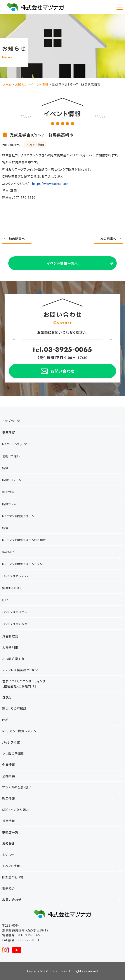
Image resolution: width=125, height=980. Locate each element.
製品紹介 (8, 552)
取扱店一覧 (10, 832)
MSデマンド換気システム (18, 516)
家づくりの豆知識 (14, 708)
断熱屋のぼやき (13, 877)
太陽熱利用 (10, 647)
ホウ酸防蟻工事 (13, 659)
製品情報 (9, 798)
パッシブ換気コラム (14, 612)
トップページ (11, 421)
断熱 (5, 720)
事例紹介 (9, 888)
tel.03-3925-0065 (62, 349)
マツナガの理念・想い (17, 787)
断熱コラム (9, 504)
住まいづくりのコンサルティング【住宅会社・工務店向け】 (24, 683)
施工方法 (8, 492)
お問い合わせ (12, 900)
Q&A (5, 600)
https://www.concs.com (51, 183)
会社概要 (9, 776)
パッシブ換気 (11, 742)
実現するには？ (12, 588)
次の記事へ (108, 239)
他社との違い (11, 456)
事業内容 (9, 432)
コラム (7, 697)
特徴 (5, 468)
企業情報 (9, 765)
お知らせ (8, 843)
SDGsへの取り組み (16, 810)
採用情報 (9, 821)
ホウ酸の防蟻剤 (13, 753)
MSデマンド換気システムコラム (22, 564)
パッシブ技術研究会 (15, 624)
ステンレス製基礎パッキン (20, 670)
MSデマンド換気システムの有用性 (24, 540)
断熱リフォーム (12, 480)
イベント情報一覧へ (62, 263)
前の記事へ (17, 239)
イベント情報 (11, 866)
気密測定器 (10, 636)
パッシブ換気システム (16, 576)
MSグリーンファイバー (16, 444)
